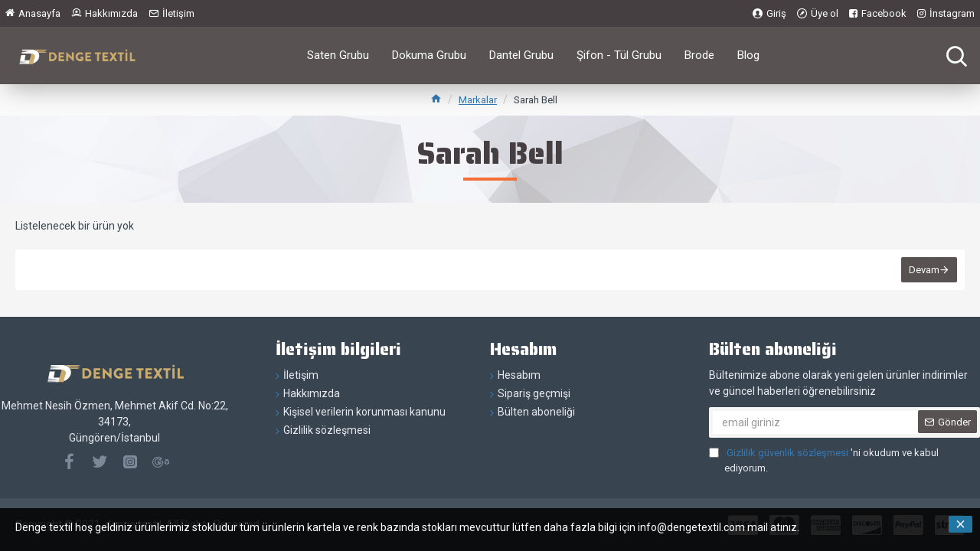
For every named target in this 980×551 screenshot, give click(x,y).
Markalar (478, 100)
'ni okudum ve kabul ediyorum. (824, 460)
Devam (924, 270)
